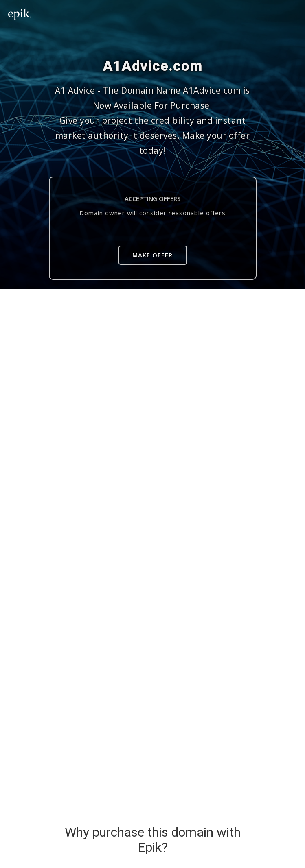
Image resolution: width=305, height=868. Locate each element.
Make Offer (152, 255)
